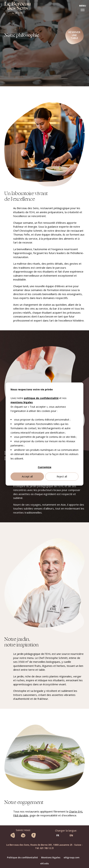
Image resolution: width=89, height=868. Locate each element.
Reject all (62, 476)
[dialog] (44, 434)
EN (71, 835)
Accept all (27, 476)
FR (58, 835)
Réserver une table (74, 35)
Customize (45, 467)
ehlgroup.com (71, 857)
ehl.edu (44, 863)
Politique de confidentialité (22, 857)
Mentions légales (51, 857)
